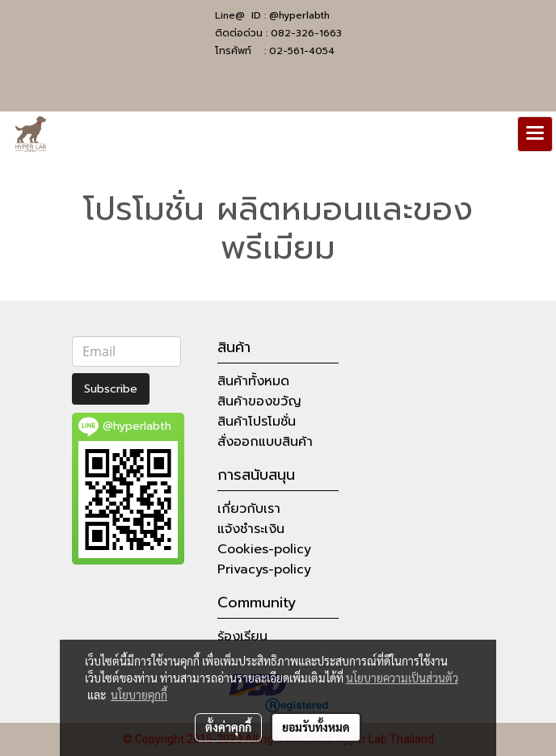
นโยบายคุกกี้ (139, 695)
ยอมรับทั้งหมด (316, 727)
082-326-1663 (306, 33)
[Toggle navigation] (535, 134)
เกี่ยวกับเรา (249, 509)
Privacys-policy (264, 569)
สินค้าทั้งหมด (253, 381)
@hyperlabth (299, 15)
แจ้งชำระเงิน (251, 529)
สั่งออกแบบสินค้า (265, 442)
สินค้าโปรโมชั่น (257, 422)
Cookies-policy (264, 549)
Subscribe (111, 389)
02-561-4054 (302, 51)
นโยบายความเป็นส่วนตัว (402, 678)
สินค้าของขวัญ (259, 401)
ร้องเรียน (242, 636)
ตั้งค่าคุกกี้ (228, 727)
